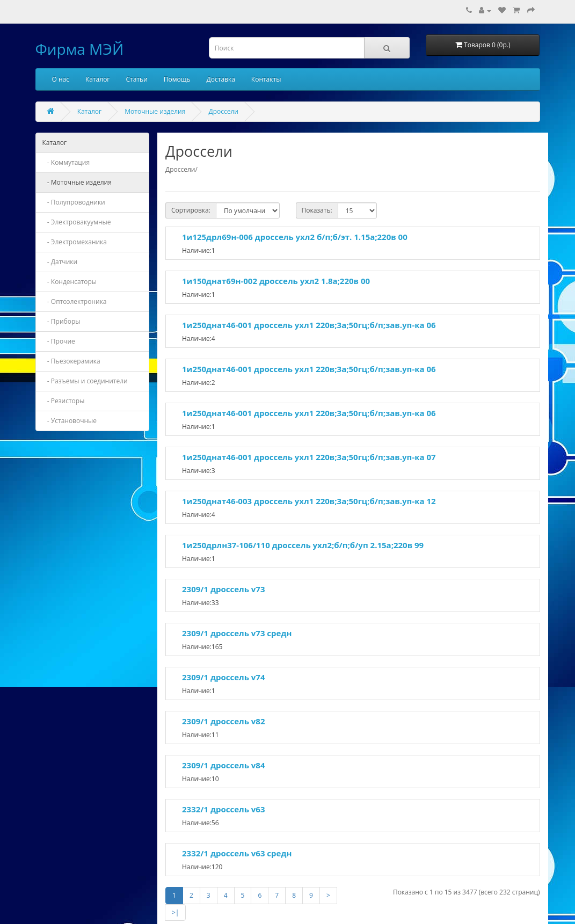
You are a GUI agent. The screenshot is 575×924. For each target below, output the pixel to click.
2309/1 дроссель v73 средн (237, 633)
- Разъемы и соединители (85, 381)
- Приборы (61, 321)
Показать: (317, 210)
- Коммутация (66, 162)
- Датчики (60, 262)
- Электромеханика (75, 242)
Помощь (177, 79)
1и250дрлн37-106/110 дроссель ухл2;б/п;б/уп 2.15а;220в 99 (303, 545)
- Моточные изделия (77, 182)
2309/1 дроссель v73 (223, 589)
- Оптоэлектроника (75, 301)
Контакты (266, 79)
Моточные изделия (155, 111)
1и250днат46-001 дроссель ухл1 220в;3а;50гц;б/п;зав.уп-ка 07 (309, 457)
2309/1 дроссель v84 (223, 765)
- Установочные (70, 421)
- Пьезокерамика (71, 361)
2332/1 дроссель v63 (223, 809)
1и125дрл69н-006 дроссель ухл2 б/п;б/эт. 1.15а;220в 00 (295, 237)
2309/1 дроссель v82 (223, 721)
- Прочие (59, 341)
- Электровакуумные (77, 222)
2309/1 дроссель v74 (223, 677)
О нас (61, 79)
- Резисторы (64, 401)
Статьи (137, 79)
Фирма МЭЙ (80, 49)
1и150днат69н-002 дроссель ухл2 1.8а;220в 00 (276, 281)
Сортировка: (191, 210)
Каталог (98, 79)
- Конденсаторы (70, 282)
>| (175, 912)
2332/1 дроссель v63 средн (237, 853)
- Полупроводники (74, 202)
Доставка (221, 79)
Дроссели (223, 111)
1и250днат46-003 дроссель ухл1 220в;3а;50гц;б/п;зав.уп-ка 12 (309, 501)
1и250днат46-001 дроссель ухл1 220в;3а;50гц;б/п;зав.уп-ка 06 (309, 325)
